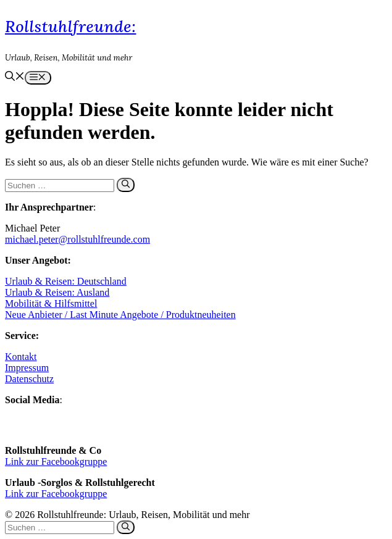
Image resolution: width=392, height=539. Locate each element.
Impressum (27, 368)
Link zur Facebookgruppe (56, 462)
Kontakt (21, 357)
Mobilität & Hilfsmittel (51, 303)
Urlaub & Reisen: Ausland (57, 292)
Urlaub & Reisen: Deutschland (66, 281)
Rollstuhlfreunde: (71, 26)
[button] (15, 77)
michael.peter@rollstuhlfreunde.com (77, 239)
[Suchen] (126, 185)
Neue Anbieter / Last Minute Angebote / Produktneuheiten (120, 315)
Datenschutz (29, 379)
